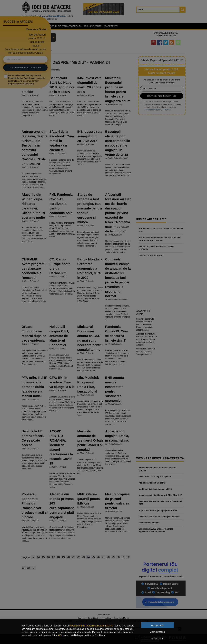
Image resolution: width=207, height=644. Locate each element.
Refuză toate (158, 639)
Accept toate (158, 625)
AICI (60, 635)
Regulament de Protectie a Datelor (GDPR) (91, 626)
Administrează (158, 632)
